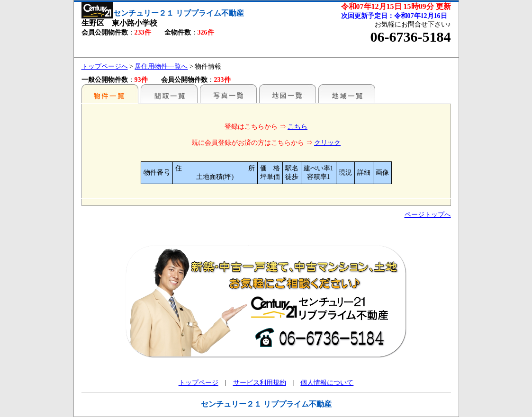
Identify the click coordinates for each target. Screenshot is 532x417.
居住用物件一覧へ (161, 67)
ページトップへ (428, 215)
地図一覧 (288, 94)
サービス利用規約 (260, 383)
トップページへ (105, 67)
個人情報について (327, 383)
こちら (298, 127)
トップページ (198, 383)
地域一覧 (347, 94)
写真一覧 (228, 94)
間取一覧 (169, 94)
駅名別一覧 (110, 94)
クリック (327, 143)
